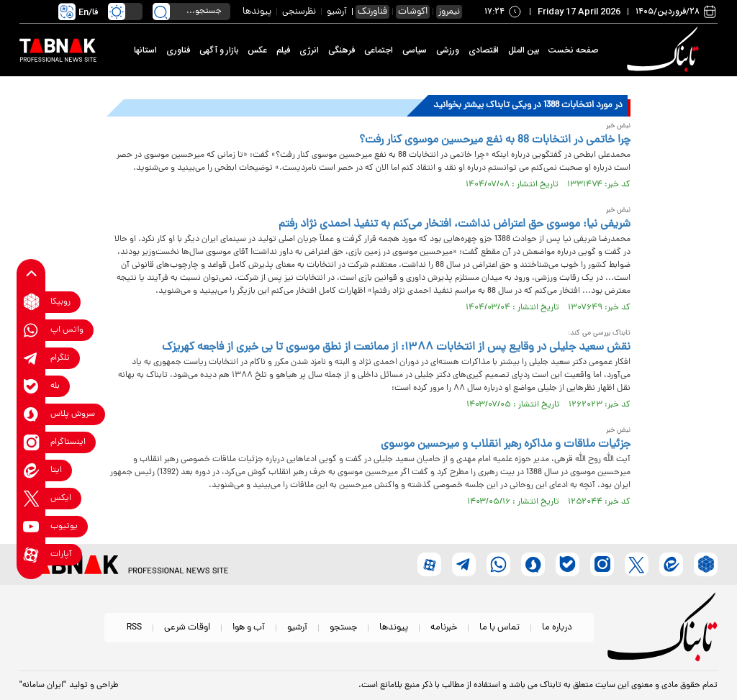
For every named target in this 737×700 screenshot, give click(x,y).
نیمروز (449, 12)
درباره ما (557, 628)
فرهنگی (342, 50)
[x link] (31, 498)
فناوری (178, 50)
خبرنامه (444, 628)
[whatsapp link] (31, 330)
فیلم (283, 50)
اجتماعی (379, 50)
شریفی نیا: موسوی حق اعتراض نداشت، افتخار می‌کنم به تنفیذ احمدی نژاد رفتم (455, 224)
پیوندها (257, 12)
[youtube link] (31, 526)
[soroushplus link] (31, 414)
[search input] (191, 12)
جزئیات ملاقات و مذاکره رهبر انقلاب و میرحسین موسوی (506, 445)
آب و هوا (249, 628)
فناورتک (372, 12)
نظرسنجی (299, 12)
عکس (257, 50)
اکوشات (413, 12)
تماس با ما (499, 628)
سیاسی (415, 50)
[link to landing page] (665, 50)
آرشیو (337, 12)
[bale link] (31, 386)
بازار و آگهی (219, 50)
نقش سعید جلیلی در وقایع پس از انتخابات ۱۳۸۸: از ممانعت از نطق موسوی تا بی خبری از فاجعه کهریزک (396, 347)
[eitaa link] (31, 470)
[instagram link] (31, 442)
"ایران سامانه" (43, 686)
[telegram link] (31, 358)
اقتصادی (484, 50)
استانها (145, 50)
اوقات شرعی (187, 628)
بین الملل (524, 50)
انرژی (309, 50)
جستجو (343, 628)
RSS (134, 628)
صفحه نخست (573, 50)
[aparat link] (31, 554)
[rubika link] (31, 302)
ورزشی (448, 50)
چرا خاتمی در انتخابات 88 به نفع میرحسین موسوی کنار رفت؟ (495, 140)
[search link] (161, 12)
